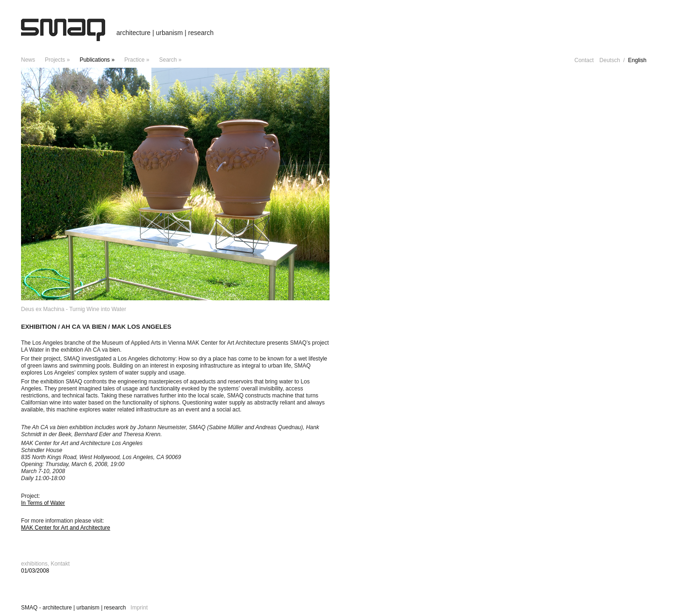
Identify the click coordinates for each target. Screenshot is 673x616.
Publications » (97, 60)
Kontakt (60, 564)
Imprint (139, 608)
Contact (584, 60)
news (28, 60)
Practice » (137, 60)
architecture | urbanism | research (165, 33)
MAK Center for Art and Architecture (66, 528)
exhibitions (34, 564)
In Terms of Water (43, 503)
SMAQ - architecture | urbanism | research (73, 608)
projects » (57, 60)
